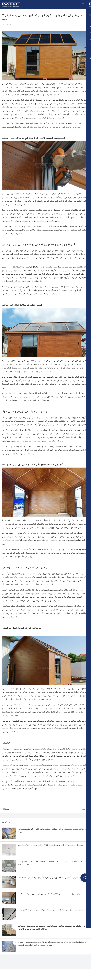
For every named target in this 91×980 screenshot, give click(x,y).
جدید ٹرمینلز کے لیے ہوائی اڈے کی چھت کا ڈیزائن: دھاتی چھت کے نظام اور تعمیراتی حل (52, 863)
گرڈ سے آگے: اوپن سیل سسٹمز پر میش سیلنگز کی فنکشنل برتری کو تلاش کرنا (52, 910)
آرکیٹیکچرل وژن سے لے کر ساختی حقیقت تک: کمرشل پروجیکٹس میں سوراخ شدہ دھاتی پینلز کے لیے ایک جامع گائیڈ (53, 944)
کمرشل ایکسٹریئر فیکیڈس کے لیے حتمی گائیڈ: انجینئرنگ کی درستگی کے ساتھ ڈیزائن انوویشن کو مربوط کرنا (53, 927)
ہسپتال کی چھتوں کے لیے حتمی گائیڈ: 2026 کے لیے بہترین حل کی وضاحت (51, 845)
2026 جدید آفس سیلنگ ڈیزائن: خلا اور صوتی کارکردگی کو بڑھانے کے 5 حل (51, 877)
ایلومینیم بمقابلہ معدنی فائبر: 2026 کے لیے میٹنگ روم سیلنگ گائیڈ (51, 894)
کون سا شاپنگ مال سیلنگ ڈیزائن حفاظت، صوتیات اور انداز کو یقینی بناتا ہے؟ (53, 830)
